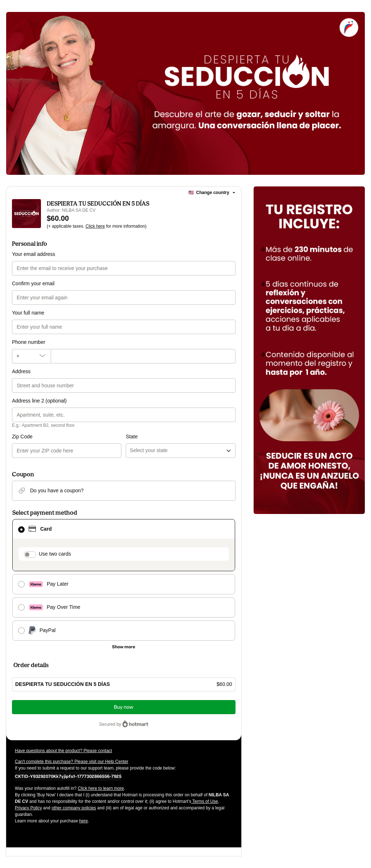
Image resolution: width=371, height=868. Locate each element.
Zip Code (22, 437)
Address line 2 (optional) (39, 401)
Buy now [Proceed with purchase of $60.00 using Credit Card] (124, 707)
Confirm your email (33, 283)
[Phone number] (143, 356)
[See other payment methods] (124, 647)
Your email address (34, 254)
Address (21, 371)
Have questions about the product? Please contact (63, 751)
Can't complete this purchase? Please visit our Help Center (72, 762)
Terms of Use (205, 801)
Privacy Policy (28, 808)
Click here (95, 226)
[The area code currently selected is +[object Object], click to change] (31, 356)
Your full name (28, 313)
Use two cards (55, 554)
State (132, 437)
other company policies (74, 808)
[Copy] (68, 776)
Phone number (29, 342)
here (83, 821)
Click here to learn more (101, 788)
